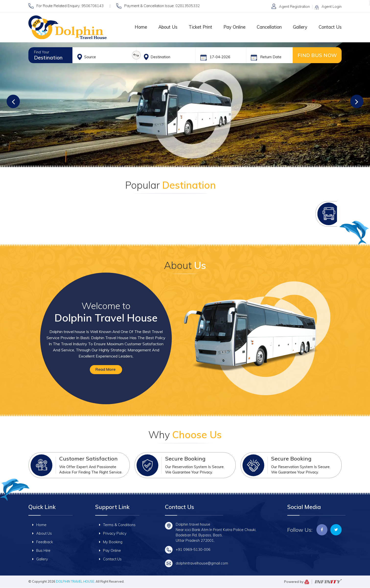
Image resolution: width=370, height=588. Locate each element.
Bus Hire (41, 551)
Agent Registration (294, 6)
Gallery (299, 27)
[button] (15, 101)
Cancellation (267, 27)
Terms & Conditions (117, 525)
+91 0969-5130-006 (193, 550)
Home (137, 27)
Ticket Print (198, 27)
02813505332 (188, 6)
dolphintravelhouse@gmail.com (202, 563)
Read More (106, 369)
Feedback (43, 542)
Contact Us (330, 27)
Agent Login (332, 6)
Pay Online (232, 27)
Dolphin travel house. (76, 582)
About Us (165, 27)
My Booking (111, 542)
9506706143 (92, 6)
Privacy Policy (113, 534)
